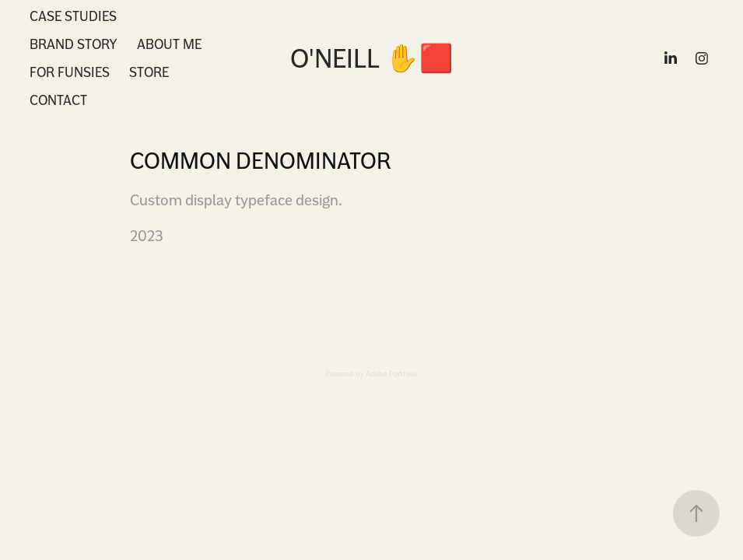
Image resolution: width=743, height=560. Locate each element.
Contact (58, 100)
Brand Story (74, 44)
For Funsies (70, 72)
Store (149, 72)
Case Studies (73, 16)
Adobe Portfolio (391, 374)
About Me (169, 44)
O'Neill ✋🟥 (372, 58)
